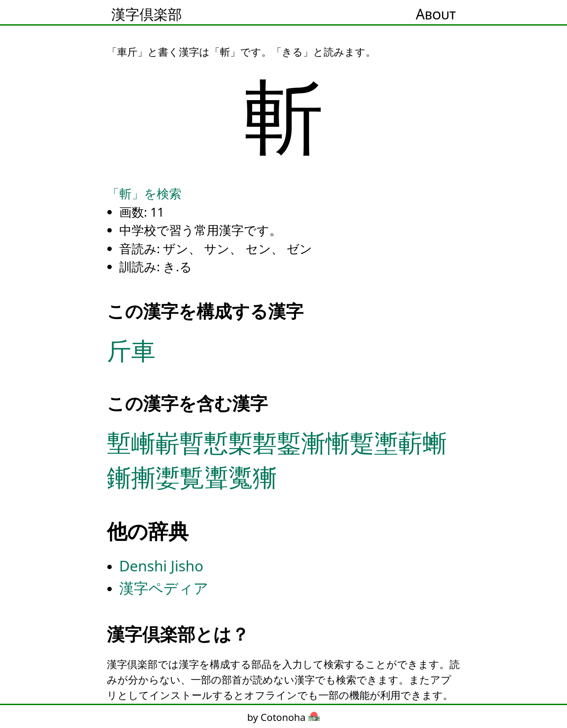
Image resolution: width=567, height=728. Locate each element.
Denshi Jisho (161, 566)
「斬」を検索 (144, 193)
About (436, 14)
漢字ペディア (164, 588)
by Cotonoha (283, 717)
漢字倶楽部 (147, 14)
